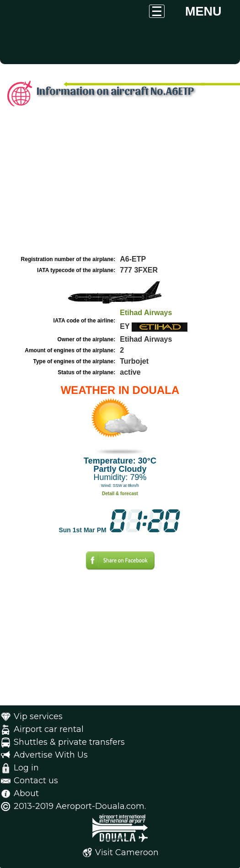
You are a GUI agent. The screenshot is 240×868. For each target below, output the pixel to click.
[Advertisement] (120, 185)
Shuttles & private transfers (69, 742)
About (26, 793)
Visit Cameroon (127, 852)
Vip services (38, 716)
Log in (26, 768)
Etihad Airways (146, 313)
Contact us (36, 781)
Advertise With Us (51, 755)
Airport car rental (49, 729)
